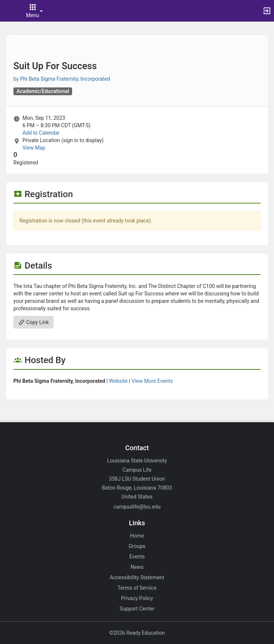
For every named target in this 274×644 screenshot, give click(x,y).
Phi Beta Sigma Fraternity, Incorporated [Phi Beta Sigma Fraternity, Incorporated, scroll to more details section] (65, 79)
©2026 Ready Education (137, 633)
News (137, 567)
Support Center (137, 609)
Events (137, 557)
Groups (137, 546)
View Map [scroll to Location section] (34, 148)
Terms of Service (137, 588)
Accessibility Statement (137, 577)
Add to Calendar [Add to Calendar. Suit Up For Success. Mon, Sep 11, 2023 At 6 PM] (41, 133)
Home (137, 536)
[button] (9, 11)
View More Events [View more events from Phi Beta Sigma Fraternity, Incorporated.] (152, 381)
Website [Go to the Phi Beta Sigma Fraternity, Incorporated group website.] (118, 381)
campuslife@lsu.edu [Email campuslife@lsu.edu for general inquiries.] (137, 507)
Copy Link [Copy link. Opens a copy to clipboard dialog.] (33, 322)
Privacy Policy (137, 598)
